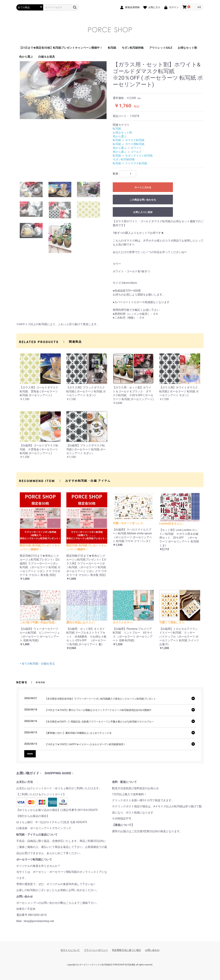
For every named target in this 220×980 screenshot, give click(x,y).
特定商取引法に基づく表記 (126, 950)
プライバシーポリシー (96, 950)
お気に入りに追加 (143, 212)
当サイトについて (70, 950)
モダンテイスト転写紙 (139, 156)
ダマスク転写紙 (135, 140)
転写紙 (112, 48)
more (30, 754)
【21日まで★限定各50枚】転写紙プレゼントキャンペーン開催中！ (61, 48)
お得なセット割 (187, 48)
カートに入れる (143, 187)
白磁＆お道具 (47, 57)
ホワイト (136, 148)
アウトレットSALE (161, 48)
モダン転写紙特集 (133, 48)
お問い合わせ (152, 950)
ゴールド (136, 152)
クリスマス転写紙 (136, 163)
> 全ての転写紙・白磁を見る (37, 664)
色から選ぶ (26, 57)
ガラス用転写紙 (135, 144)
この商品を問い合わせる (143, 200)
